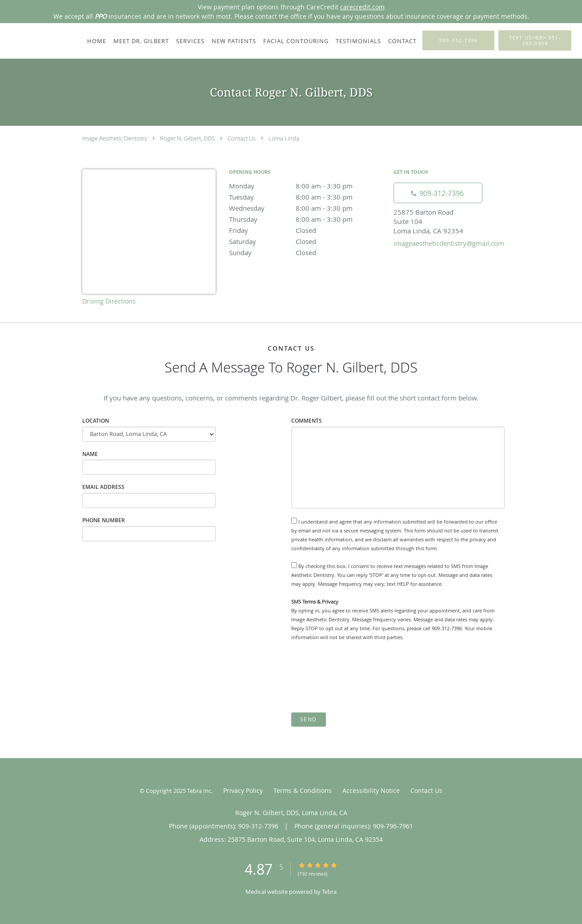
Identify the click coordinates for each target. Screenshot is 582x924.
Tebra (329, 892)
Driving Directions (109, 301)
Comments (307, 421)
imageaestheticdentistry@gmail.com (449, 243)
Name (90, 454)
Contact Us (242, 138)
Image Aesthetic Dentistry (115, 138)
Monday (307, 186)
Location (96, 421)
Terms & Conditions (303, 790)
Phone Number (104, 520)
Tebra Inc (199, 791)
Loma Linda (284, 138)
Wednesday (307, 208)
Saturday (307, 241)
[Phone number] (438, 193)
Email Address (103, 487)
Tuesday (307, 197)
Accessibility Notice (371, 790)
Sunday (307, 252)
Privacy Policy (243, 790)
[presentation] (359, 677)
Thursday (307, 219)
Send (309, 719)
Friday (307, 230)
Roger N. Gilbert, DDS (187, 138)
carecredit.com (362, 7)
